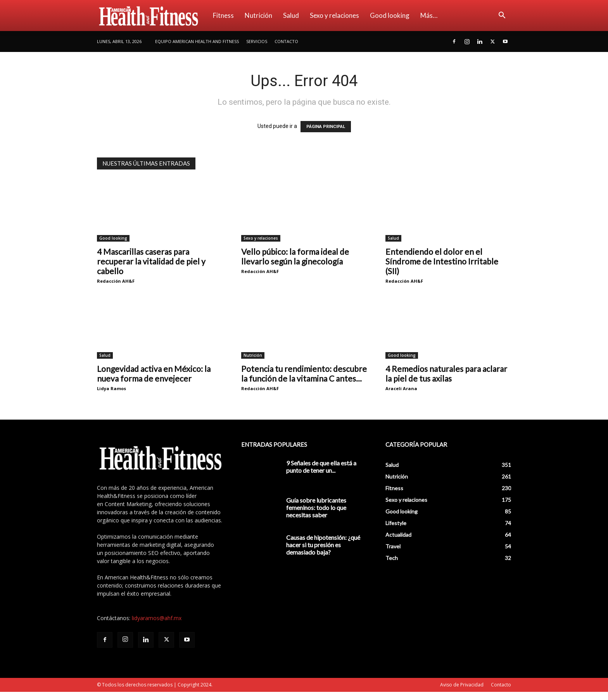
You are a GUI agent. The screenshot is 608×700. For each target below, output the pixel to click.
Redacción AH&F (116, 281)
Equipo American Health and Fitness (197, 41)
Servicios (257, 41)
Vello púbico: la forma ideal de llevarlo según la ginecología (295, 256)
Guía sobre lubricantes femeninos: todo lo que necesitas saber (316, 507)
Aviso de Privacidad (462, 685)
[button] (502, 16)
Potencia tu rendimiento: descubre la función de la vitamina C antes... (304, 373)
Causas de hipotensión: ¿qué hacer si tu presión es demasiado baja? (323, 545)
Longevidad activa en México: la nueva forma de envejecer (154, 373)
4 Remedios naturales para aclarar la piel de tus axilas (446, 373)
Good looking (390, 15)
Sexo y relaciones (334, 15)
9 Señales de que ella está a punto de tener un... (321, 467)
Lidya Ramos (111, 388)
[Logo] (152, 16)
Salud (291, 15)
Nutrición (258, 15)
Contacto (286, 41)
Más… (429, 15)
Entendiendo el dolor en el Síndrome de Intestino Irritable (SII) (442, 261)
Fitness (223, 15)
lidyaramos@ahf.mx (157, 618)
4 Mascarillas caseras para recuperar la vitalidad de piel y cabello (151, 261)
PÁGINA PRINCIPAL (326, 127)
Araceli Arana (401, 388)
